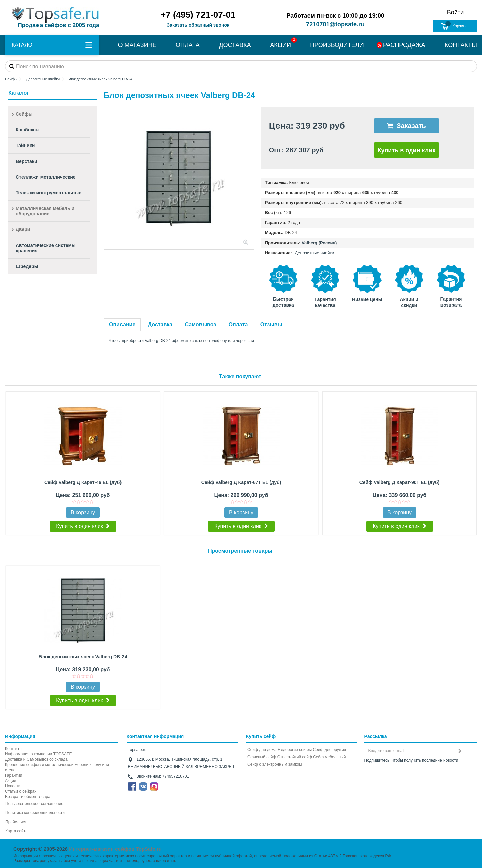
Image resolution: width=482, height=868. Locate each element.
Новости (13, 786)
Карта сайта (17, 831)
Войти (455, 12)
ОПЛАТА (188, 45)
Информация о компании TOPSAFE (38, 754)
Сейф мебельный (329, 757)
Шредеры (27, 266)
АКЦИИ (280, 45)
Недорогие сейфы (295, 750)
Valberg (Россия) (319, 243)
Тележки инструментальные (49, 193)
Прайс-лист (16, 822)
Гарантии (14, 775)
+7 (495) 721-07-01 (198, 15)
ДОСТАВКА (235, 45)
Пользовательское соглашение (34, 804)
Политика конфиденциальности (35, 813)
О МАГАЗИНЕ (137, 45)
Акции (11, 781)
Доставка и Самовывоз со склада (36, 759)
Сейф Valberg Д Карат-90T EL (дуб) (400, 482)
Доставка (160, 325)
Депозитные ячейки (315, 253)
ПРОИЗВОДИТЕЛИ (337, 45)
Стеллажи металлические (46, 177)
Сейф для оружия (329, 750)
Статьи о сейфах (21, 791)
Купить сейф (261, 736)
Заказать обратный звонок (198, 25)
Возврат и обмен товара (28, 797)
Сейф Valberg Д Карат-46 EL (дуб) (83, 482)
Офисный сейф (262, 757)
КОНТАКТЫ (461, 45)
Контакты (14, 749)
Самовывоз (201, 325)
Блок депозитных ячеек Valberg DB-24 (83, 657)
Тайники (25, 146)
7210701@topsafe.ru (335, 24)
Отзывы (271, 325)
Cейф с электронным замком (275, 764)
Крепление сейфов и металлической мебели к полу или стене (57, 767)
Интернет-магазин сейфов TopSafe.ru (115, 849)
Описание (122, 325)
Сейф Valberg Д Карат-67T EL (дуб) (241, 482)
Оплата (238, 325)
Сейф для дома (262, 750)
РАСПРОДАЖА (404, 45)
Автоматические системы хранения (46, 248)
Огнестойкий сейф (295, 757)
